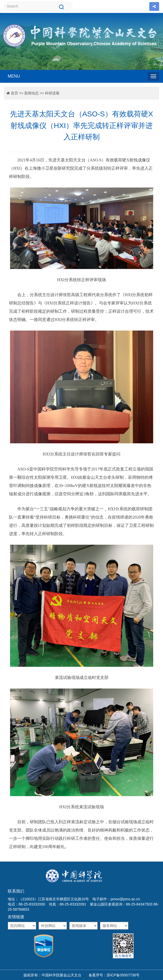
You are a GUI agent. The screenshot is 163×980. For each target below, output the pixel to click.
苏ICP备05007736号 (123, 975)
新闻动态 (32, 93)
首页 (14, 93)
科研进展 (52, 93)
